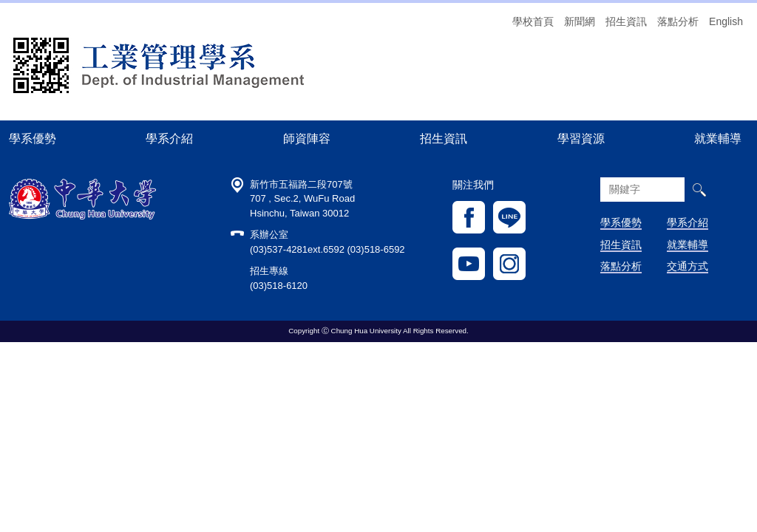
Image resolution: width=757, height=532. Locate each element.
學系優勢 (33, 138)
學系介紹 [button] (169, 138)
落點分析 (678, 21)
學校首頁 (533, 21)
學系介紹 (688, 222)
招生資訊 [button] (444, 138)
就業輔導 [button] (718, 138)
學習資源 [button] (581, 138)
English (726, 21)
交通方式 (688, 266)
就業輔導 (688, 245)
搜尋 (699, 190)
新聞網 (580, 21)
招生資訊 (626, 21)
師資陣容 (307, 138)
